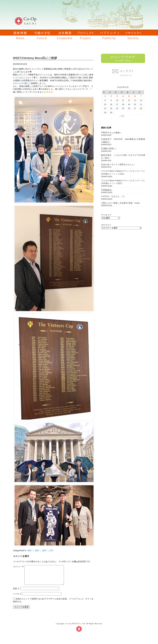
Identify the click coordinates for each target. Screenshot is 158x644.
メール (17, 594)
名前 (16, 588)
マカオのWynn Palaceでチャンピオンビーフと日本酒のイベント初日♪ (123, 182)
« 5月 (122, 116)
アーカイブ (106, 215)
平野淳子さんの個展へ (111, 133)
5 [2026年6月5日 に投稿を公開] (129, 96)
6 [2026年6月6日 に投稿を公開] (135, 96)
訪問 (51, 550)
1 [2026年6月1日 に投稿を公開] (105, 96)
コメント (18, 566)
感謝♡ (45, 550)
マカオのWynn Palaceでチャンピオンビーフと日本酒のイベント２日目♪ (123, 172)
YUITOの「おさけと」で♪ (113, 196)
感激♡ (38, 550)
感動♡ (30, 550)
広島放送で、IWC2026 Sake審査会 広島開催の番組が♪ (123, 141)
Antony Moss (19, 83)
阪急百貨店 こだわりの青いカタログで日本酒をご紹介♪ (123, 157)
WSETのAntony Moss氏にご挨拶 (35, 58)
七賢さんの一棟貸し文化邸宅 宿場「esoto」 (121, 203)
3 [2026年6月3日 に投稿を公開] (117, 96)
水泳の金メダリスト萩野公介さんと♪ (118, 164)
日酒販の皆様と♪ (109, 148)
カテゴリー (106, 225)
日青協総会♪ (107, 190)
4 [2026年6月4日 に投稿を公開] (123, 96)
